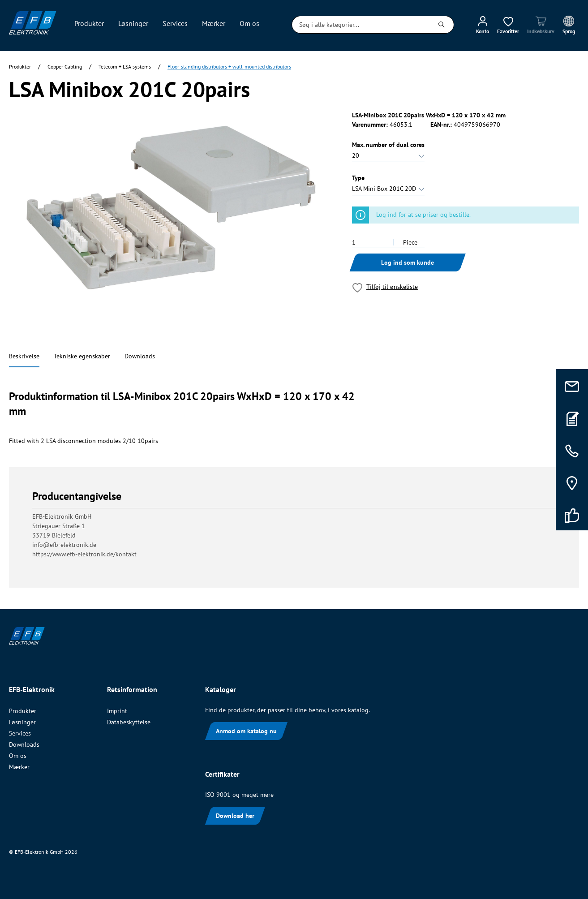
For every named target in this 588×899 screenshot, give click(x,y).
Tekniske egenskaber (82, 356)
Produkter (23, 711)
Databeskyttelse (129, 722)
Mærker (19, 767)
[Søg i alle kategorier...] (361, 25)
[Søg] (442, 25)
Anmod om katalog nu (246, 731)
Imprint (117, 711)
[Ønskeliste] (508, 25)
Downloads (140, 356)
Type (358, 178)
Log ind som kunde (408, 262)
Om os (18, 756)
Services (20, 733)
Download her (235, 816)
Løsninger (22, 722)
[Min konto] (483, 25)
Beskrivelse (24, 356)
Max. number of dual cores (388, 145)
